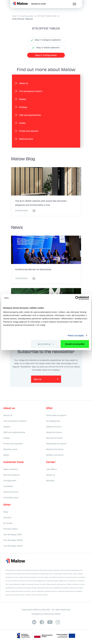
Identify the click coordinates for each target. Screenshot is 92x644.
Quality (7, 427)
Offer (49, 408)
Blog (6, 512)
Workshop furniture (56, 444)
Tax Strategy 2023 (13, 546)
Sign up (38, 379)
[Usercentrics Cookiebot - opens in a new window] (77, 298)
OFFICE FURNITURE (47, 16)
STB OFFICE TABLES (22, 19)
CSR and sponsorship (14, 432)
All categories (53, 421)
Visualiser (8, 486)
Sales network (11, 469)
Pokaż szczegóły (76, 335)
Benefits (50, 480)
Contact (7, 517)
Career (51, 462)
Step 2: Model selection (46, 47)
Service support (12, 475)
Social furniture (54, 432)
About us (9, 408)
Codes (6, 438)
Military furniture (55, 455)
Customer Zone (14, 462)
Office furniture (54, 427)
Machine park (10, 449)
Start (15, 16)
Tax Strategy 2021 (13, 534)
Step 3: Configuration (46, 55)
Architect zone (11, 497)
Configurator (27, 16)
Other (7, 505)
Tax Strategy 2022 (13, 540)
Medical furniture (55, 449)
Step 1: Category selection (46, 40)
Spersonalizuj (46, 344)
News (6, 455)
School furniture (54, 438)
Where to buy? (11, 492)
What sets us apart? (56, 415)
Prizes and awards (13, 444)
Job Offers (51, 469)
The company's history (15, 421)
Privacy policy (11, 529)
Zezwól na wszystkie (75, 344)
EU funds (8, 523)
